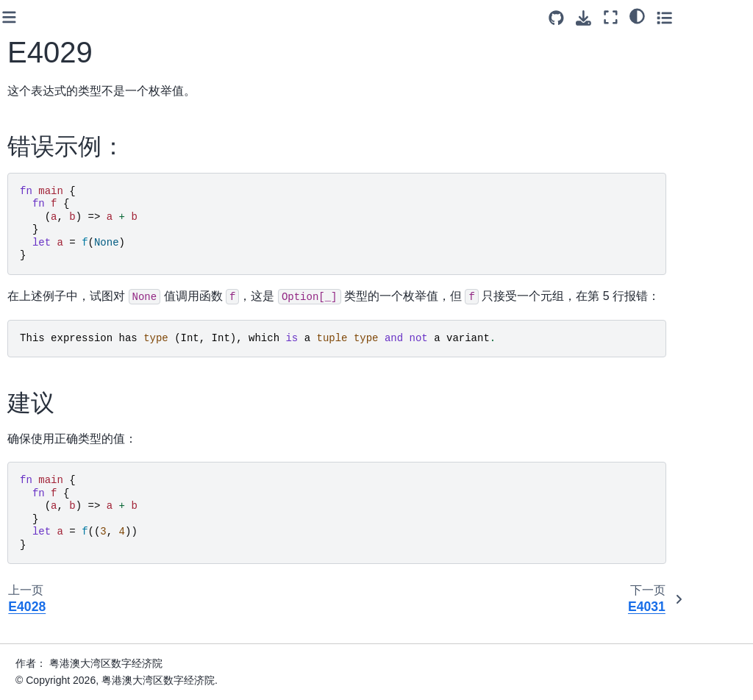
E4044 (58, 447)
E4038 (58, 307)
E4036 (58, 260)
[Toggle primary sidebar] (176, 17)
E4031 (58, 167)
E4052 (58, 610)
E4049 (58, 540)
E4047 (58, 494)
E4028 (58, 120)
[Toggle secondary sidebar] (728, 17)
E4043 (58, 424)
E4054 (58, 657)
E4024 (58, 74)
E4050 (58, 564)
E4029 (58, 143)
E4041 (58, 377)
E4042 (58, 401)
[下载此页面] (647, 18)
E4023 (58, 50)
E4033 (58, 213)
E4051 (58, 587)
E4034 (58, 237)
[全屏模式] (674, 17)
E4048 (58, 517)
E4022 (58, 26)
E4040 (58, 354)
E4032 (58, 190)
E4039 (58, 330)
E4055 (58, 681)
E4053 (58, 634)
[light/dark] (700, 15)
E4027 (58, 97)
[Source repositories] (620, 18)
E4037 (58, 284)
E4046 (58, 471)
